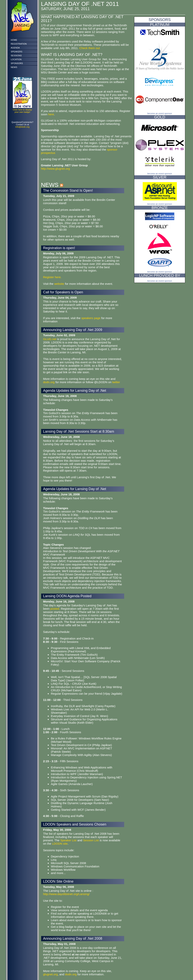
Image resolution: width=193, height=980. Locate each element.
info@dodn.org (22, 127)
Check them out (90, 48)
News (14, 67)
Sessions (16, 56)
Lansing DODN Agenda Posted (67, 596)
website (60, 284)
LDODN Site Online (58, 881)
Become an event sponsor (160, 113)
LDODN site (60, 844)
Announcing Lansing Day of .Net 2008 (73, 939)
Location (16, 59)
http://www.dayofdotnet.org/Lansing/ (66, 894)
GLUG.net (50, 339)
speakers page (91, 318)
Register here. (52, 277)
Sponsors (17, 63)
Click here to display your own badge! (22, 111)
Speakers (16, 52)
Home (14, 40)
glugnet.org (50, 974)
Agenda (15, 48)
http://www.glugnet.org (55, 169)
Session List (91, 840)
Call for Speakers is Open (63, 292)
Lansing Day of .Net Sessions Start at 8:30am (79, 431)
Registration (19, 44)
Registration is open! (59, 248)
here (51, 114)
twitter (116, 382)
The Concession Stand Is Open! (68, 191)
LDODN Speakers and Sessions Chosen (75, 824)
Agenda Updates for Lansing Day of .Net (75, 391)
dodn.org (49, 382)
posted (55, 609)
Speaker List (68, 840)
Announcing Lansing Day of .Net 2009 (73, 330)
